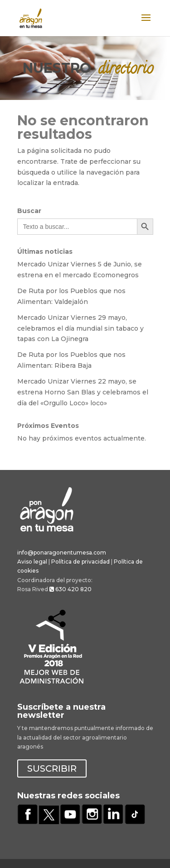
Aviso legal (32, 562)
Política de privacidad (80, 562)
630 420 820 (70, 589)
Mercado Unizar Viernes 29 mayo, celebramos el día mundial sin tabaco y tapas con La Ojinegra (80, 328)
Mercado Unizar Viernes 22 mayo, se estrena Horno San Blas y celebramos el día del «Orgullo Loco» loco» (83, 392)
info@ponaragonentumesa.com (62, 553)
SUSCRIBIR (52, 768)
